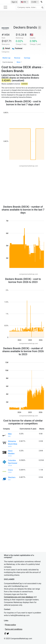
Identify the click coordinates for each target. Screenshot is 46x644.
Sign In (14, 2)
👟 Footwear (17, 48)
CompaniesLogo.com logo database (18, 597)
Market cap (6, 58)
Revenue (17, 58)
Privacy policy (10, 625)
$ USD (34, 2)
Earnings (27, 58)
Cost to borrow (8, 62)
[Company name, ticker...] (30, 7)
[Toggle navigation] (5, 7)
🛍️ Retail (6, 48)
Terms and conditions (14, 629)
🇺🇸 (24, 2)
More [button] (19, 62)
